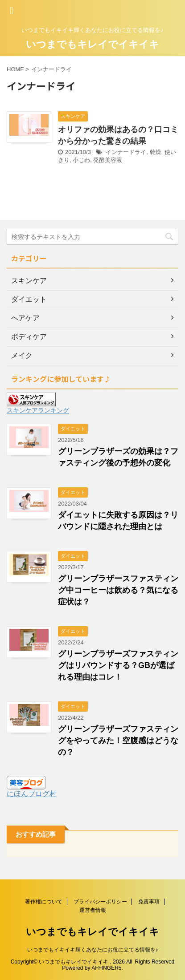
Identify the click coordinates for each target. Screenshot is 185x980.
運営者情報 (93, 910)
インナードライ (126, 152)
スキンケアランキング (38, 410)
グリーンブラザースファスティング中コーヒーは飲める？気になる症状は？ (118, 590)
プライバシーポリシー (100, 902)
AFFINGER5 (106, 968)
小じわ (81, 160)
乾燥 (156, 152)
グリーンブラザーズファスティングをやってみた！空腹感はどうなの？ (118, 741)
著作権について (44, 902)
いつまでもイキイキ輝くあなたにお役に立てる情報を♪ (93, 950)
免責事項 (149, 902)
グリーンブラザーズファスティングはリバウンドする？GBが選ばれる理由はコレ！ (118, 665)
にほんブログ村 (32, 794)
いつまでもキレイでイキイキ (92, 44)
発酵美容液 (108, 160)
